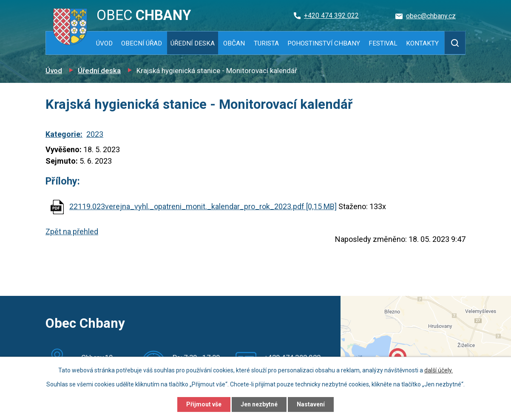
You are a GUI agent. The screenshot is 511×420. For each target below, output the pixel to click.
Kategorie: (64, 134)
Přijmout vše (204, 404)
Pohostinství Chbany (324, 43)
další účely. (439, 370)
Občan (234, 43)
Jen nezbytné (259, 404)
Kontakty (422, 43)
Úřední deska (193, 43)
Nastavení (311, 404)
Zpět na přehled (72, 231)
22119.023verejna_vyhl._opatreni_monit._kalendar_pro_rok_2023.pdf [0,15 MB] (203, 206)
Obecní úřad (142, 43)
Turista (266, 43)
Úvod (104, 43)
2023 (95, 134)
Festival (383, 43)
